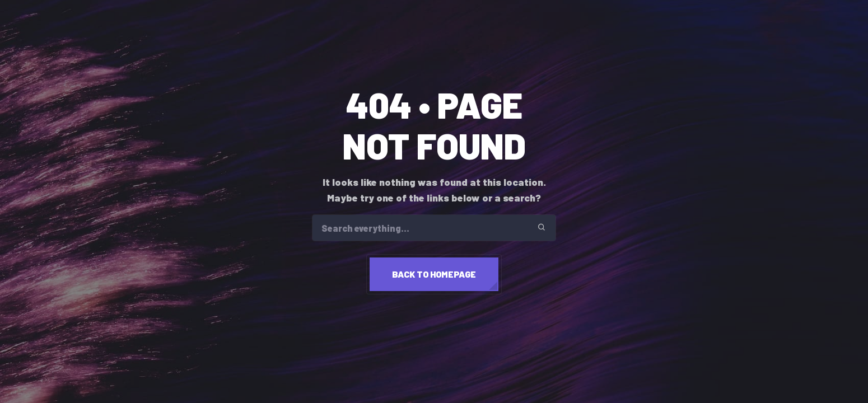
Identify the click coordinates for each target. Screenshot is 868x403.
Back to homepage (434, 274)
